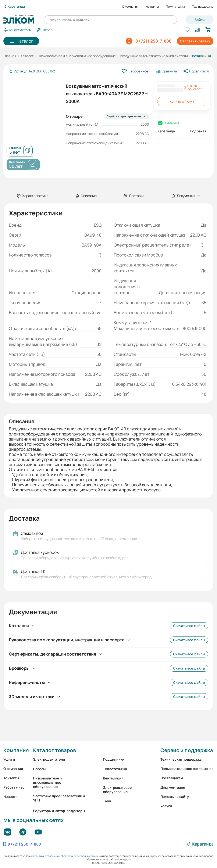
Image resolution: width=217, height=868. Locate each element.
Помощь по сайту (175, 797)
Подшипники (114, 759)
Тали (107, 801)
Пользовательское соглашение (187, 769)
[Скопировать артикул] (32, 71)
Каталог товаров (54, 750)
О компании (130, 7)
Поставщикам (172, 778)
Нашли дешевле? (193, 87)
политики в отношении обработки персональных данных (67, 856)
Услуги (9, 759)
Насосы (39, 769)
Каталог (27, 56)
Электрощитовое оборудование (117, 790)
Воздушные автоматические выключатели (154, 56)
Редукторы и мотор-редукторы (59, 811)
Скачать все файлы (189, 626)
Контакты (152, 7)
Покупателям (175, 7)
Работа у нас (14, 787)
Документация (173, 787)
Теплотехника (115, 769)
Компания (16, 750)
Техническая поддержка (181, 759)
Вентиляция (113, 778)
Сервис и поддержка (187, 750)
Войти (200, 20)
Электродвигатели (49, 759)
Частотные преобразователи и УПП (59, 798)
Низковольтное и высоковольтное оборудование (77, 56)
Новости (10, 797)
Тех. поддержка (203, 7)
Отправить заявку (195, 41)
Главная (10, 56)
